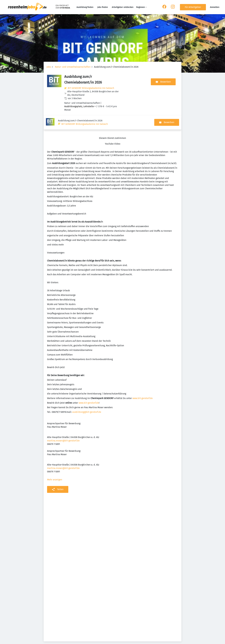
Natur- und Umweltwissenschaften (73, 67)
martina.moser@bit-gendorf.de (63, 426)
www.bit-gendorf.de (143, 384)
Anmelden (215, 7)
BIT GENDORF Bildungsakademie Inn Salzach (91, 88)
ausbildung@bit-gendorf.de (87, 398)
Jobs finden (103, 7)
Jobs (49, 67)
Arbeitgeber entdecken (123, 7)
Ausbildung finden (85, 7)
